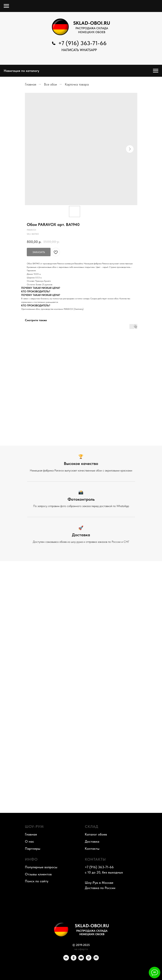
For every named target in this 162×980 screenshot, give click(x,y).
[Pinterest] (89, 960)
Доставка (92, 841)
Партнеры (33, 849)
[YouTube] (81, 960)
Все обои (50, 84)
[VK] (66, 960)
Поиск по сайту (37, 881)
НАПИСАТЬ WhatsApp (79, 50)
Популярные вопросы (41, 867)
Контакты (92, 849)
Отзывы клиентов (38, 874)
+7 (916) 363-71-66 (82, 43)
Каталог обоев (96, 834)
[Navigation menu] (6, 6)
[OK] (74, 960)
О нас (29, 841)
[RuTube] (96, 960)
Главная (31, 84)
